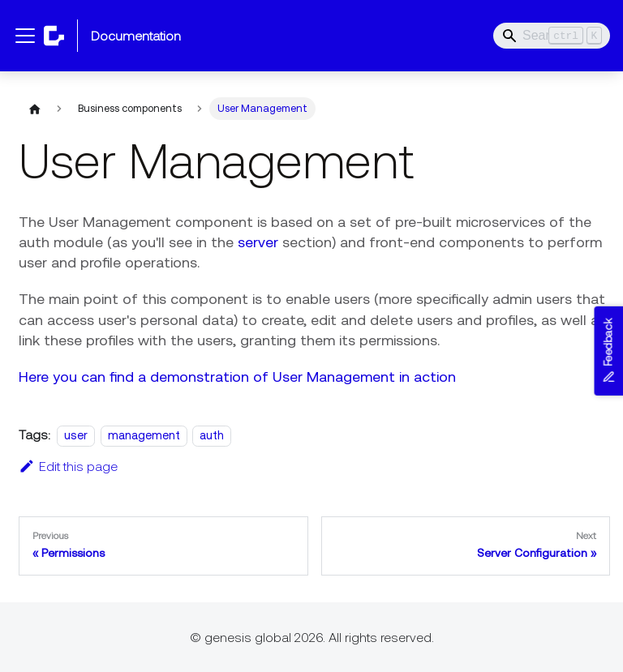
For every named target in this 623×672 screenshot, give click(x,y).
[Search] (552, 36)
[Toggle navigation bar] (25, 36)
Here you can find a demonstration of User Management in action (236, 377)
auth (211, 435)
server (257, 242)
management (143, 435)
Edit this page (67, 466)
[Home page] (33, 109)
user (75, 435)
